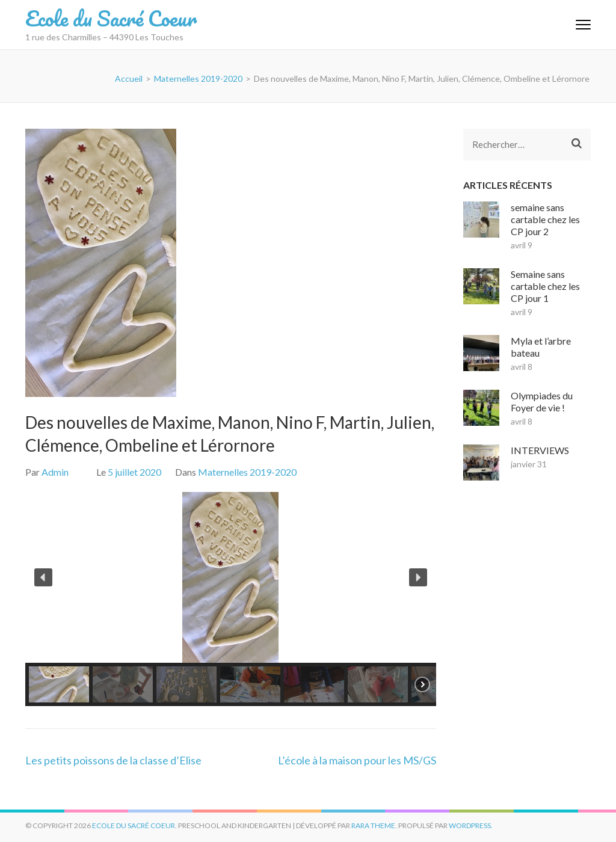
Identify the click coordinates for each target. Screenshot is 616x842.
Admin (55, 472)
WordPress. (471, 825)
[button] (43, 577)
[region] (231, 599)
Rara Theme (373, 825)
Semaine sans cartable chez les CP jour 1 (545, 286)
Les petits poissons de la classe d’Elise (113, 760)
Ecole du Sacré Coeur (111, 18)
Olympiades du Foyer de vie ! (542, 401)
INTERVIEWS (540, 450)
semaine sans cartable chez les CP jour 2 (545, 219)
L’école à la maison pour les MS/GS (357, 760)
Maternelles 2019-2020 (247, 472)
